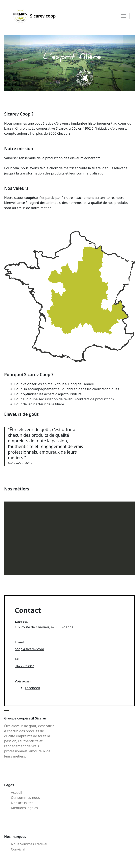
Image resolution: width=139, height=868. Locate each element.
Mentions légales (24, 808)
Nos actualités (22, 803)
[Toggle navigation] (124, 16)
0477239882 (24, 666)
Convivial (18, 849)
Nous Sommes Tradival (29, 844)
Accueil (16, 792)
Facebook (32, 688)
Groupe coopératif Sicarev (25, 718)
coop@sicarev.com (29, 649)
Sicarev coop (34, 16)
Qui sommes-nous (25, 797)
